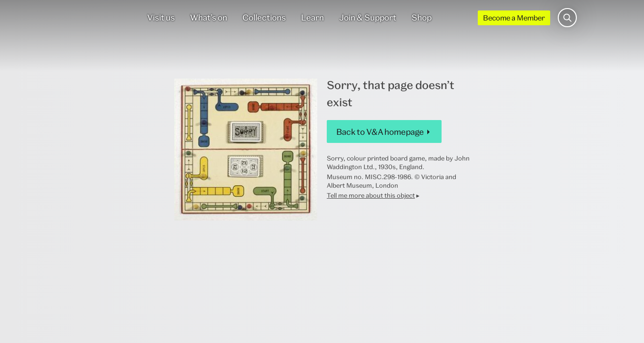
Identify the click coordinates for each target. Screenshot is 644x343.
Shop (422, 17)
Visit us (161, 17)
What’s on (209, 17)
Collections (264, 17)
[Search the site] (567, 18)
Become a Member (514, 18)
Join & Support (368, 17)
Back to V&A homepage (380, 132)
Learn (312, 17)
